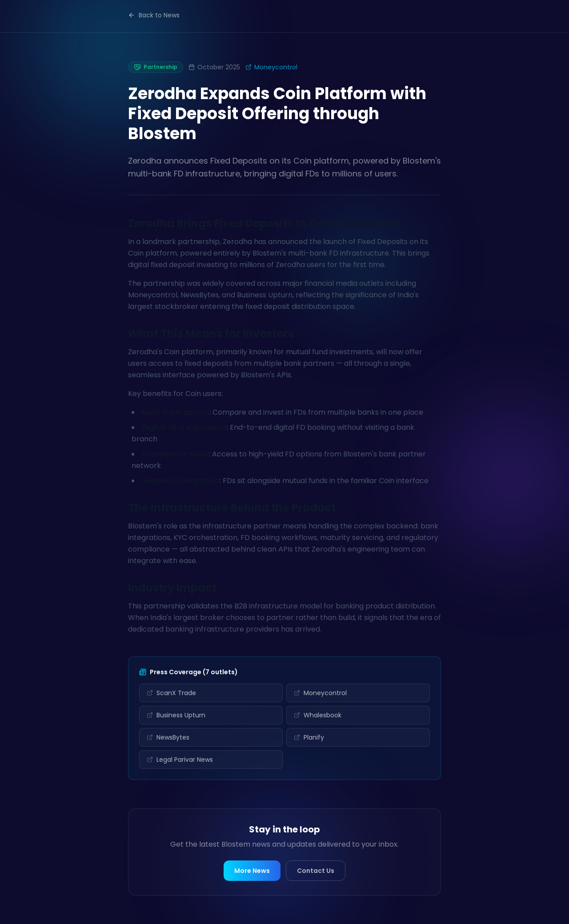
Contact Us (316, 871)
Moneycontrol (271, 67)
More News (252, 871)
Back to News (154, 15)
